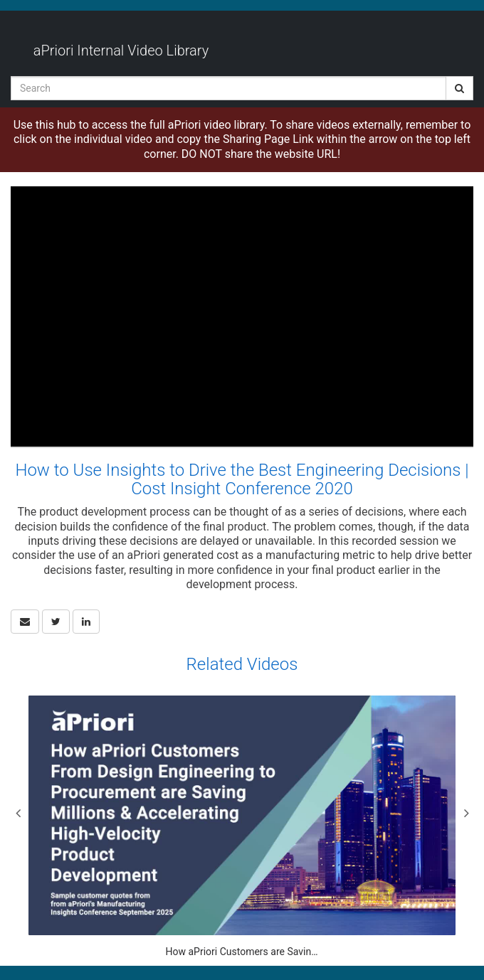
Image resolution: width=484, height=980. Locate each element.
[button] (25, 622)
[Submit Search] (459, 88)
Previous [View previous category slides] (18, 813)
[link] (56, 622)
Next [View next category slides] (466, 813)
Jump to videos (0, 0)
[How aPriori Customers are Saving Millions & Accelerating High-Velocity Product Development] (242, 827)
